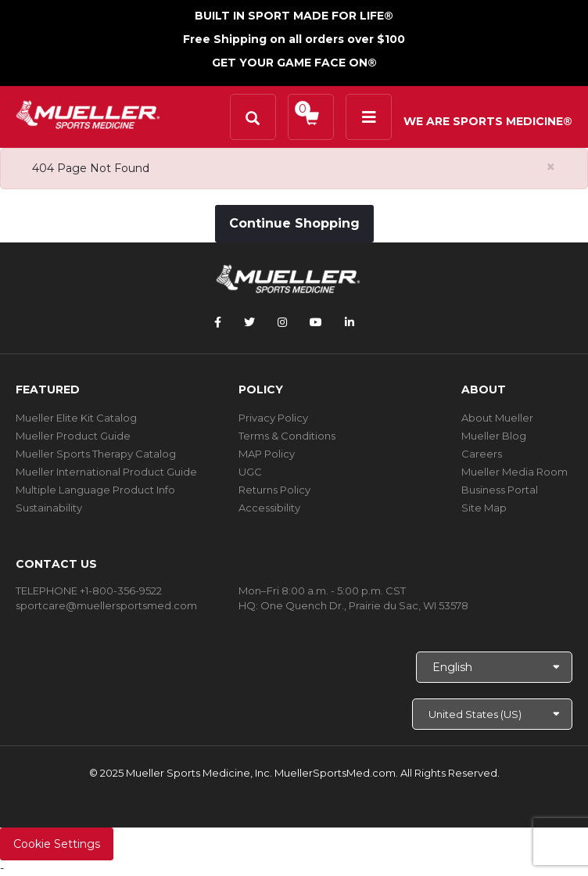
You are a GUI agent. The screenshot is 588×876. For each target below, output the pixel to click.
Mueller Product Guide (73, 436)
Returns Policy (274, 490)
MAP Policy (267, 454)
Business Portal (500, 490)
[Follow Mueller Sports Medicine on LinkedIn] (350, 322)
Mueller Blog (494, 436)
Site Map (484, 508)
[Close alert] (551, 167)
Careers (482, 454)
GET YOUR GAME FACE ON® (294, 63)
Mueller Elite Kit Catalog (76, 418)
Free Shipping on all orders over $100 (294, 39)
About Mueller (497, 418)
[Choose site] (492, 714)
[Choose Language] (494, 667)
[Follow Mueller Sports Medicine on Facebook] (218, 322)
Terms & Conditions (287, 436)
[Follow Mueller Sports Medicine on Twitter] (249, 322)
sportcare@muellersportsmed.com (106, 605)
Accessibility (269, 508)
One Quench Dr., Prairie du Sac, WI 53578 (364, 605)
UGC (250, 472)
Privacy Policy (273, 418)
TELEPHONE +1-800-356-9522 (89, 591)
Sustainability (49, 508)
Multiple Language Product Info (95, 490)
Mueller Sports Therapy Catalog (96, 454)
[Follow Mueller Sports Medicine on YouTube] (316, 322)
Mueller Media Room (514, 472)
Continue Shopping (294, 223)
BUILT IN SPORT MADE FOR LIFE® (294, 16)
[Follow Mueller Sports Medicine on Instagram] (282, 322)
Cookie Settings (57, 844)
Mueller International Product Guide (106, 472)
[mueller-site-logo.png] (88, 113)
